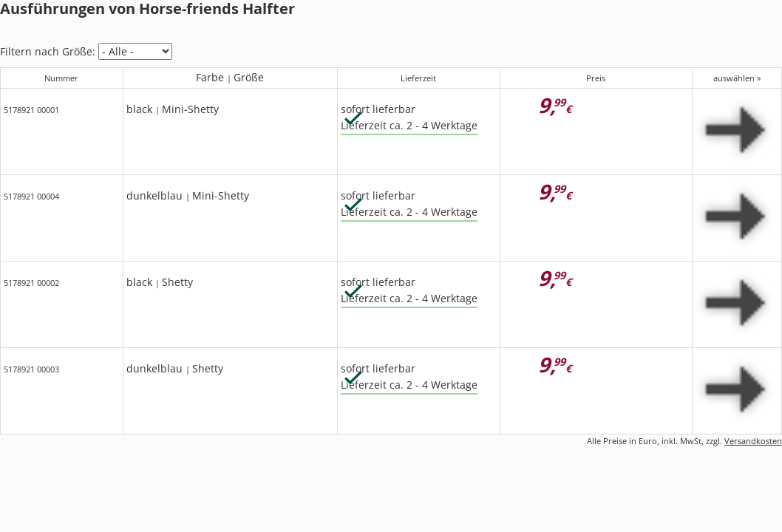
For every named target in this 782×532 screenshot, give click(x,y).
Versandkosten (753, 441)
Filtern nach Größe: (48, 51)
